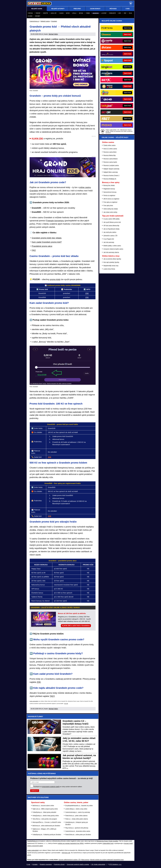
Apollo (74, 13)
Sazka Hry (54, 13)
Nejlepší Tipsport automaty (111, 169)
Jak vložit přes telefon (110, 232)
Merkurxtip (113, 13)
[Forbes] (124, 73)
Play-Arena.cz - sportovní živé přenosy (77, 828)
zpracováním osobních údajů (51, 787)
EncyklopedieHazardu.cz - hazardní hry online (79, 806)
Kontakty (35, 864)
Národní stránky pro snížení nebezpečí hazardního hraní (107, 860)
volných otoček (77, 542)
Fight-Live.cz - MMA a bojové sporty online (45, 809)
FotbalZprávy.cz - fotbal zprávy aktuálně (44, 812)
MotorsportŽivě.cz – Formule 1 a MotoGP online (47, 822)
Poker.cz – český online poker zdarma (77, 819)
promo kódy (55, 279)
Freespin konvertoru (55, 221)
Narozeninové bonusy (110, 192)
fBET (125, 13)
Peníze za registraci (109, 195)
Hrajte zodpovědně (34, 701)
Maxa (130, 13)
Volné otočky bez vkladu (111, 209)
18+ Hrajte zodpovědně (98, 864)
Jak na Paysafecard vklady (111, 229)
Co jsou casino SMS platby (111, 219)
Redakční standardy (46, 864)
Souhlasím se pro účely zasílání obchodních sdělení (58, 787)
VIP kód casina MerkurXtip (111, 226)
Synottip (46, 13)
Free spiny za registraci (110, 202)
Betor (68, 13)
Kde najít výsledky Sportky (111, 262)
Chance (61, 13)
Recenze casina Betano (111, 159)
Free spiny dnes (108, 205)
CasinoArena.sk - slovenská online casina (78, 831)
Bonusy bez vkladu (109, 185)
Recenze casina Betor (110, 152)
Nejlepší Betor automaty (111, 172)
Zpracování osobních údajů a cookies (78, 864)
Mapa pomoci (85, 860)
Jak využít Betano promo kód (112, 222)
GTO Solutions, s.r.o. (115, 864)
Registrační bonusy (109, 189)
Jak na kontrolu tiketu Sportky (112, 259)
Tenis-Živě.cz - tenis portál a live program (45, 819)
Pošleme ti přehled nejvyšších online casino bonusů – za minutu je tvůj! (62, 778)
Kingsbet (38, 16)
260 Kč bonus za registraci (111, 199)
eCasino (30, 16)
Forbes (88, 13)
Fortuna (30, 13)
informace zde (66, 853)
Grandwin (96, 13)
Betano (81, 13)
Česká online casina (109, 145)
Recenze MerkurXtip (110, 155)
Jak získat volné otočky (110, 212)
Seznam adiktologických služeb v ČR (69, 860)
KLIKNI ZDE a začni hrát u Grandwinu (76, 626)
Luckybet (104, 13)
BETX (120, 13)
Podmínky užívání (59, 864)
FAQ (34, 250)
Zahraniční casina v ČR (110, 236)
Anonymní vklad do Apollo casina (113, 249)
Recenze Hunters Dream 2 (111, 175)
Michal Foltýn (53, 34)
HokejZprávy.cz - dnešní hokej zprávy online (46, 816)
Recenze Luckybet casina (111, 165)
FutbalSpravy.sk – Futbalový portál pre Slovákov (47, 835)
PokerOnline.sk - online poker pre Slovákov (78, 835)
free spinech (85, 471)
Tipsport (38, 13)
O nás (28, 864)
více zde (66, 704)
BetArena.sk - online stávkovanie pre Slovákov (46, 826)
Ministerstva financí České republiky (108, 841)
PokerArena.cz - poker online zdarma (76, 816)
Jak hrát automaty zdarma (111, 252)
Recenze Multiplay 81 (110, 179)
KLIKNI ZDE (37, 139)
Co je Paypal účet (109, 239)
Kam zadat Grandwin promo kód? (47, 242)
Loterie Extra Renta (109, 269)
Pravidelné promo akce (42, 246)
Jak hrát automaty (109, 242)
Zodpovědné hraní (108, 843)
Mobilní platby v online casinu (112, 246)
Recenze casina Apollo (110, 162)
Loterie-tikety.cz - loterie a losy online (76, 809)
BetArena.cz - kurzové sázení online (43, 806)
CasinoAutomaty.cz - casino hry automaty (78, 812)
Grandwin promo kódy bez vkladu (47, 238)
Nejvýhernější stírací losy (111, 266)
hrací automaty (75, 412)
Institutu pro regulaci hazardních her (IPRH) (71, 843)
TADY (52, 696)
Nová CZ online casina (110, 149)
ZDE (87, 293)
